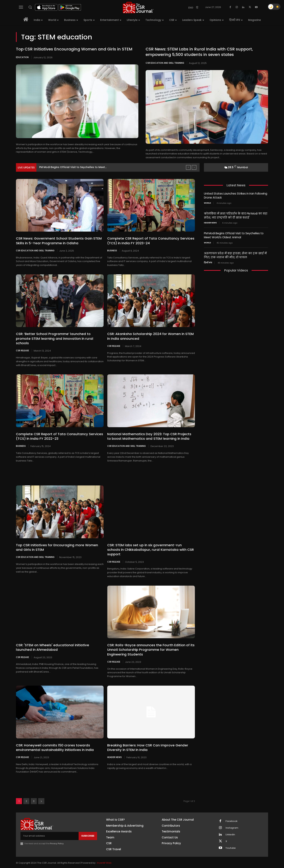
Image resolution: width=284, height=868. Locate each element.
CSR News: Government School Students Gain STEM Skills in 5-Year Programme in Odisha (58, 241)
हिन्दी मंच (208, 262)
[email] (50, 831)
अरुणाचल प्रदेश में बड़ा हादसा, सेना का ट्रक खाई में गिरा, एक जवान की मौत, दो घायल (235, 254)
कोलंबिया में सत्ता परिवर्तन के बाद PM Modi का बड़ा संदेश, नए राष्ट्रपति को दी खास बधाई (236, 215)
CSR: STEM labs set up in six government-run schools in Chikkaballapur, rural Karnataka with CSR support (150, 547)
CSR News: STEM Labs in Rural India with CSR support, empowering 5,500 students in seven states (199, 52)
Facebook (231, 816)
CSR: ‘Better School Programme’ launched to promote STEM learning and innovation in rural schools (53, 338)
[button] (30, 7)
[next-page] (41, 796)
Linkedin (230, 830)
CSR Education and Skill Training (165, 63)
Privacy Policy (57, 839)
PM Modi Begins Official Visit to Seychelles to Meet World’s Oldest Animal (234, 235)
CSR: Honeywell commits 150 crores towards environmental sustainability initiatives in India (53, 743)
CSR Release (22, 350)
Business (112, 250)
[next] (194, 167)
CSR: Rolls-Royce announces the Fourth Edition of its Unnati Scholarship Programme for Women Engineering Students (150, 645)
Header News (114, 752)
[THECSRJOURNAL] (138, 8)
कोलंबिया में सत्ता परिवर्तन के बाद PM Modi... (65, 167)
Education (22, 57)
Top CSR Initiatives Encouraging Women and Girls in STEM (74, 49)
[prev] (188, 167)
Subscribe (88, 831)
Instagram (232, 823)
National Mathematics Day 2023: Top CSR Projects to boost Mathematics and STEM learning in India (150, 436)
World (207, 203)
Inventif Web (104, 858)
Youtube (231, 843)
